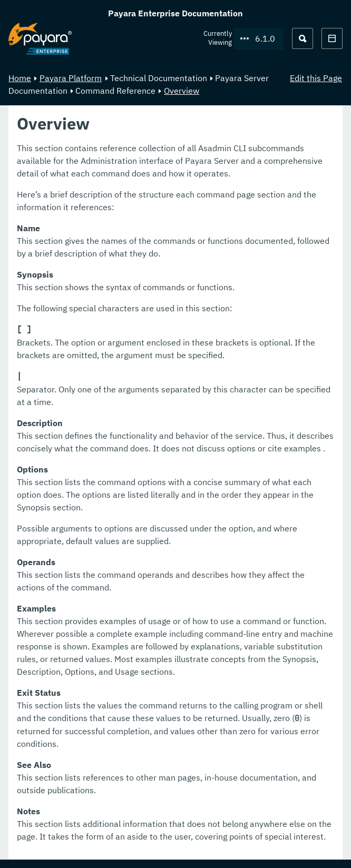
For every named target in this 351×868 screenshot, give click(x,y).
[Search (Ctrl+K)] (303, 38)
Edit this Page (316, 78)
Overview (182, 91)
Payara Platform (71, 78)
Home (20, 78)
